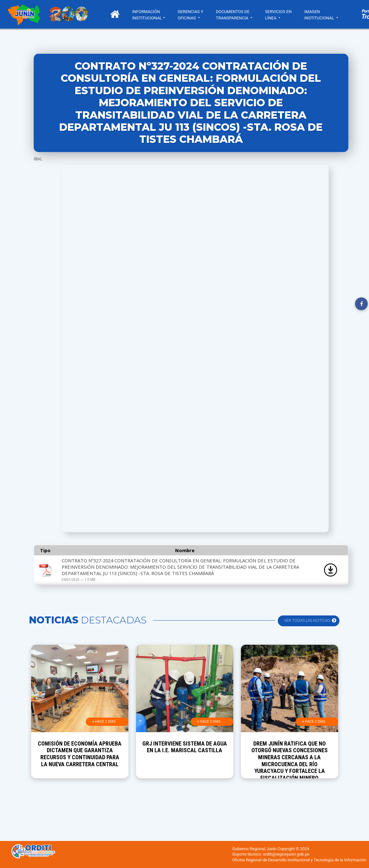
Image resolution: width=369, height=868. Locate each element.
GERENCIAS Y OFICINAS (190, 15)
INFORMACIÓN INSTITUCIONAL (147, 15)
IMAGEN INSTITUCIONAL (320, 15)
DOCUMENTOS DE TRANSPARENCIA (233, 15)
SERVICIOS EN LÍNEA (278, 15)
